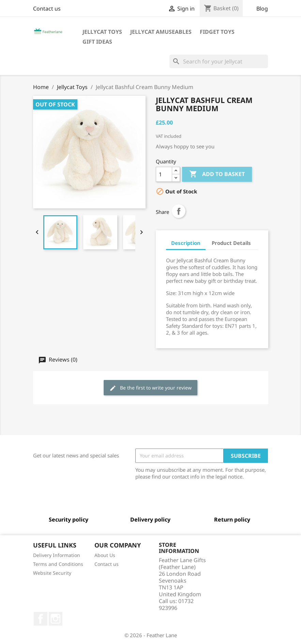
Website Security (52, 573)
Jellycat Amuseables (161, 32)
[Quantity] (164, 174)
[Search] (219, 61)
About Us (105, 555)
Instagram (56, 619)
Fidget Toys (217, 32)
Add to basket (217, 174)
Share (179, 211)
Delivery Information (57, 555)
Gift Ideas (97, 42)
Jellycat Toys (102, 32)
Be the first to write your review (150, 388)
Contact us (47, 9)
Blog (262, 9)
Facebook (41, 619)
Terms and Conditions (58, 564)
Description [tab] (186, 243)
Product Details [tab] (231, 243)
